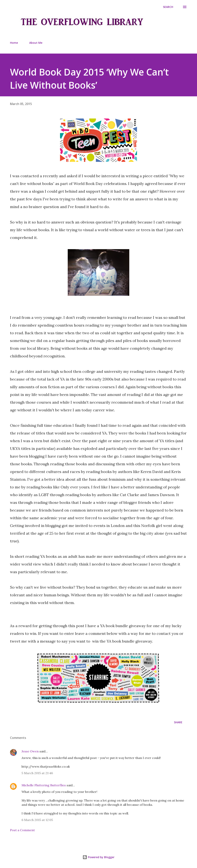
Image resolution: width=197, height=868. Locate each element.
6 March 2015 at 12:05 (37, 820)
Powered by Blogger (98, 857)
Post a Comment (22, 830)
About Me (36, 43)
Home (14, 43)
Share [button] (178, 722)
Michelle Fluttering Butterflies (44, 785)
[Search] (168, 7)
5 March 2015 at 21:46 (37, 773)
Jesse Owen (30, 751)
